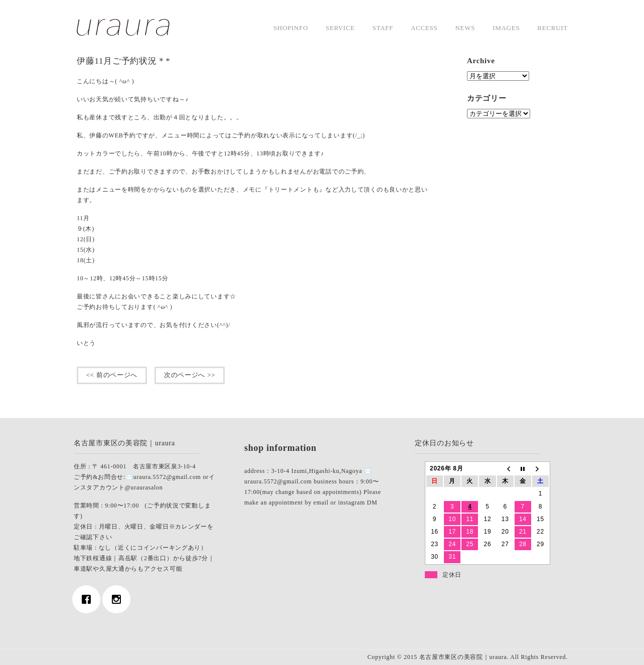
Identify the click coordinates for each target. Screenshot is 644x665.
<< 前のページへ (112, 375)
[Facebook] (89, 599)
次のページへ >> (190, 375)
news (465, 28)
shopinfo (291, 28)
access (424, 28)
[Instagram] (119, 599)
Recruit (552, 28)
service (340, 28)
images (506, 28)
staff (383, 28)
